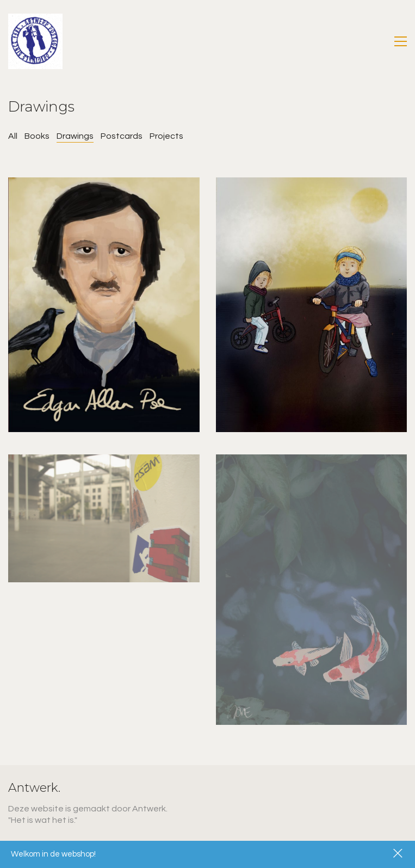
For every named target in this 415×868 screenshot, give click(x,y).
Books (37, 136)
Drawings (75, 136)
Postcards (122, 136)
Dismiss (399, 854)
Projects (166, 136)
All (13, 136)
